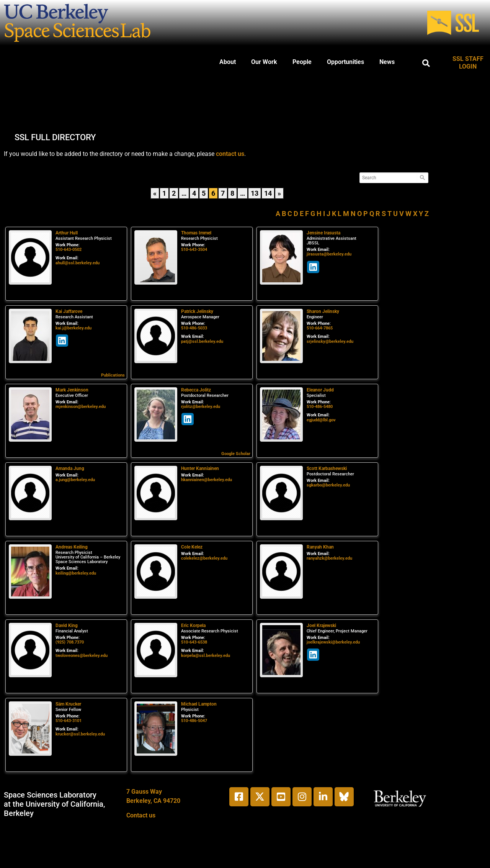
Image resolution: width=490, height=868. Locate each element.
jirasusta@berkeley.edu (329, 254)
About (228, 62)
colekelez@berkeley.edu (204, 558)
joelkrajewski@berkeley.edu (333, 642)
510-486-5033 (194, 328)
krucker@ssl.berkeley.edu (80, 734)
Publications (113, 375)
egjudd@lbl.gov (321, 420)
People (302, 62)
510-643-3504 (194, 250)
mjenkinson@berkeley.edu (81, 407)
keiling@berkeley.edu (76, 573)
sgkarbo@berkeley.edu (328, 485)
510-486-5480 (320, 407)
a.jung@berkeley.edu (75, 480)
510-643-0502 (69, 250)
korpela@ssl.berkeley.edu (206, 656)
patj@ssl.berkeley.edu (202, 341)
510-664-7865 (320, 328)
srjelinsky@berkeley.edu (330, 341)
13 (256, 192)
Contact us (141, 815)
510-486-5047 (194, 721)
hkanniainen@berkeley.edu (207, 480)
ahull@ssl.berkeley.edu (78, 263)
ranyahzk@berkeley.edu (329, 558)
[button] (426, 63)
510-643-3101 (69, 721)
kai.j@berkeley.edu (73, 328)
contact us (230, 154)
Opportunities (345, 62)
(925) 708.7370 (70, 642)
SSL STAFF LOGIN (468, 63)
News (387, 62)
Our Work (264, 62)
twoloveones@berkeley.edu (82, 656)
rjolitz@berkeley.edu (201, 407)
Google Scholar (236, 454)
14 (269, 192)
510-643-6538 (194, 642)
